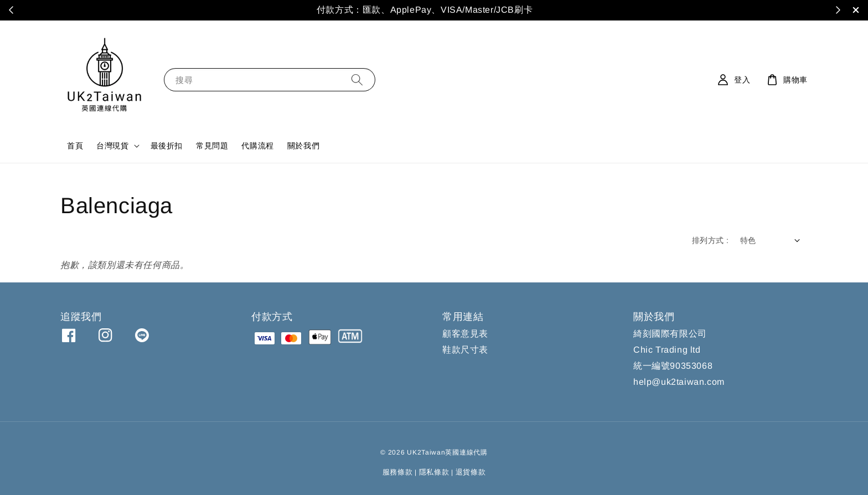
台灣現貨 (112, 146)
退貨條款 (471, 472)
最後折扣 (167, 146)
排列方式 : (710, 240)
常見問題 (212, 146)
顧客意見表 (465, 334)
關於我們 (303, 146)
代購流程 (257, 146)
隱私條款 (434, 472)
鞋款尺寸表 (465, 350)
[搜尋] (357, 79)
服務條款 (398, 472)
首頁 (75, 146)
